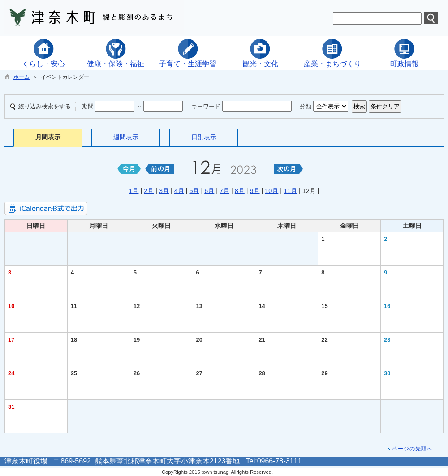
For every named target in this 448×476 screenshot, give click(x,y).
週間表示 (126, 137)
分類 (306, 106)
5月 (194, 191)
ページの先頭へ (412, 449)
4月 (179, 191)
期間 (88, 106)
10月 (271, 191)
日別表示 (204, 137)
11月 (290, 191)
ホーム (22, 77)
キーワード (206, 106)
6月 (209, 191)
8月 (240, 191)
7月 (224, 191)
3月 (164, 191)
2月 (149, 191)
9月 (255, 191)
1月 (134, 191)
